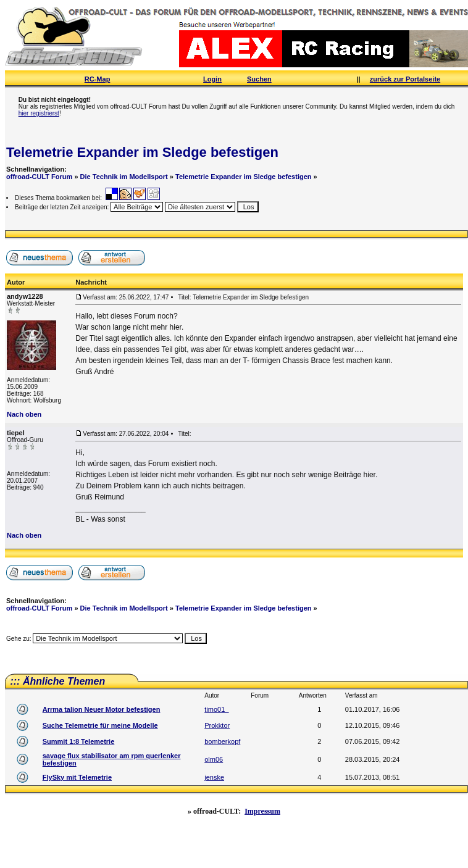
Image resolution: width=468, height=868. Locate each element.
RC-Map (98, 79)
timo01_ (216, 709)
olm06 (214, 759)
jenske (214, 777)
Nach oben (24, 414)
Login (212, 79)
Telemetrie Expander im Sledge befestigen (142, 152)
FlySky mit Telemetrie (77, 777)
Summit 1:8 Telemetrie (79, 741)
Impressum (262, 811)
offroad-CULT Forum (39, 177)
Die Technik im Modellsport (124, 177)
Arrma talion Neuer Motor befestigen (102, 709)
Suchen (259, 79)
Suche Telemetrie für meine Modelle (100, 725)
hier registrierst (39, 113)
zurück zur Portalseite (405, 79)
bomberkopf (222, 741)
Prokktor (217, 725)
